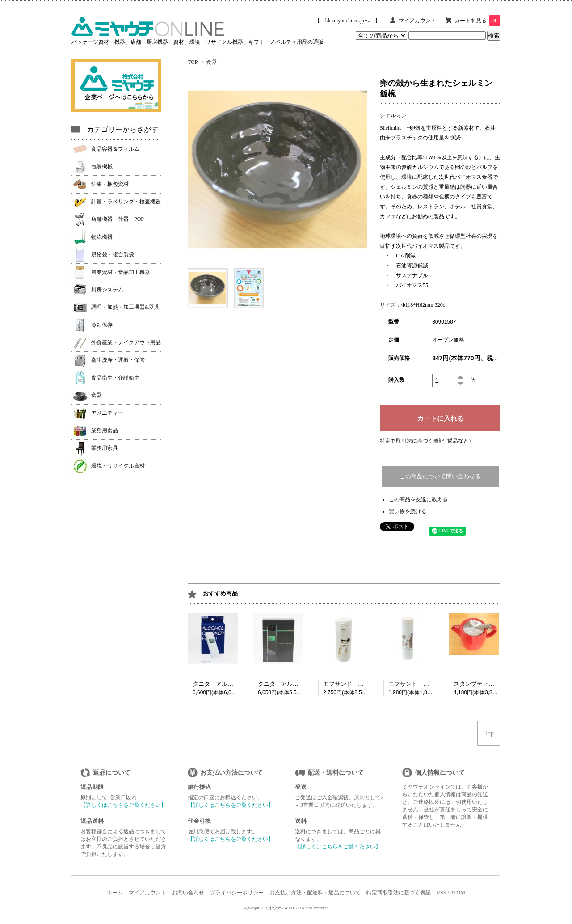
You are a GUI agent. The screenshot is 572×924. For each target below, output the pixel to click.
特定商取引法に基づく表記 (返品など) (425, 441)
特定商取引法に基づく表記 (399, 893)
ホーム (115, 893)
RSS (441, 893)
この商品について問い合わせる (440, 476)
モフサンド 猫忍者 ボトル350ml (368, 684)
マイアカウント (417, 21)
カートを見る (477, 21)
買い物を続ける (408, 511)
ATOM (458, 893)
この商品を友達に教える (418, 499)
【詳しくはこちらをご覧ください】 (123, 805)
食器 (212, 62)
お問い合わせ (188, 893)
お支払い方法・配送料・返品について (315, 893)
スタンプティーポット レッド (494, 684)
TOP (193, 62)
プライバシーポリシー (237, 893)
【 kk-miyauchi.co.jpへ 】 (347, 21)
